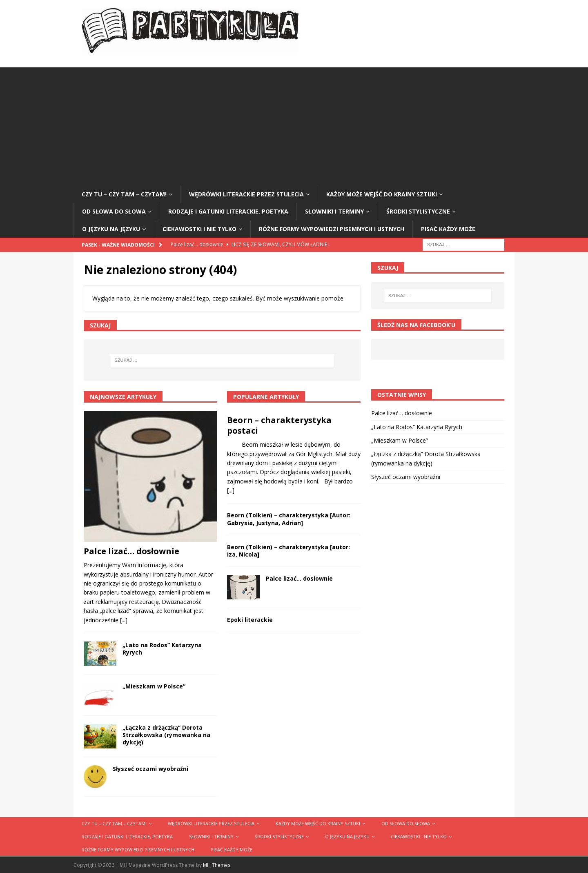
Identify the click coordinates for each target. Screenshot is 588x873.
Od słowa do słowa (114, 211)
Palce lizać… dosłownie (131, 551)
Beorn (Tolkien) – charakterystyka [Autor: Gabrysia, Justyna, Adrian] (289, 519)
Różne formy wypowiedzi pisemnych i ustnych (332, 229)
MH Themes (217, 865)
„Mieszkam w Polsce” (154, 686)
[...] (124, 620)
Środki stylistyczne (418, 211)
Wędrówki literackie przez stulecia (246, 194)
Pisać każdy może (448, 229)
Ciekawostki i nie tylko (199, 229)
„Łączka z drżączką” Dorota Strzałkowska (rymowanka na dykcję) (166, 735)
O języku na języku (111, 229)
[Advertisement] (294, 125)
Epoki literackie (250, 620)
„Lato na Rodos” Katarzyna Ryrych (162, 649)
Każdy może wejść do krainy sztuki (382, 194)
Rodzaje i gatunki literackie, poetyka (228, 211)
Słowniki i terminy (334, 211)
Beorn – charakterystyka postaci (279, 425)
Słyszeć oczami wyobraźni (150, 769)
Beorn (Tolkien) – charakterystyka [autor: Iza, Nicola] (288, 551)
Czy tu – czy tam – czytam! (124, 194)
